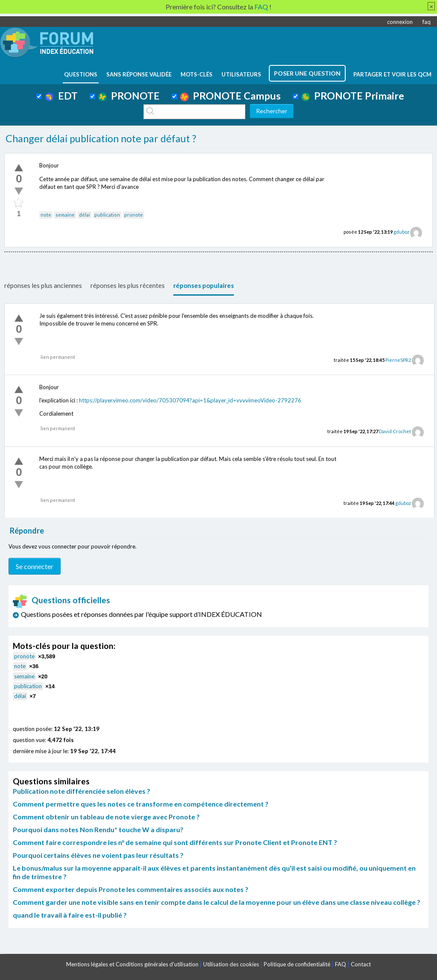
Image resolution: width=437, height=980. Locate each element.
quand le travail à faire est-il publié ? (70, 915)
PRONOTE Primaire (353, 96)
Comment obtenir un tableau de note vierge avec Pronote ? (106, 817)
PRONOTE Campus (230, 96)
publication (107, 215)
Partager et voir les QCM (392, 74)
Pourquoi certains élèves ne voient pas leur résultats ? (98, 855)
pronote (134, 215)
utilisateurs (241, 74)
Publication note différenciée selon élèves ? (82, 791)
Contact (361, 964)
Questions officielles (61, 600)
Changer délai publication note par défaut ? (101, 138)
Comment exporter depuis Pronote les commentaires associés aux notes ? (131, 889)
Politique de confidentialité (297, 964)
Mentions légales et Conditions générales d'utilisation (132, 964)
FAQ (341, 964)
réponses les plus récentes (128, 285)
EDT (61, 96)
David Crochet (395, 431)
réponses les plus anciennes (43, 285)
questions (81, 74)
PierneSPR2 (398, 360)
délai (84, 215)
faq (427, 22)
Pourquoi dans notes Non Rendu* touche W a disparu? (98, 829)
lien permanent (58, 357)
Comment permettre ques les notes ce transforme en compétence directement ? (141, 804)
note (46, 215)
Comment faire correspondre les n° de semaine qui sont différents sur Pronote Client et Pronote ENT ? (175, 842)
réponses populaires (204, 285)
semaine (65, 215)
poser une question (307, 73)
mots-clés (197, 74)
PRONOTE (129, 96)
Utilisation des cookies (231, 964)
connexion (400, 22)
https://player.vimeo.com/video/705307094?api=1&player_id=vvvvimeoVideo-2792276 (190, 400)
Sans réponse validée (139, 74)
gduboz (401, 232)
